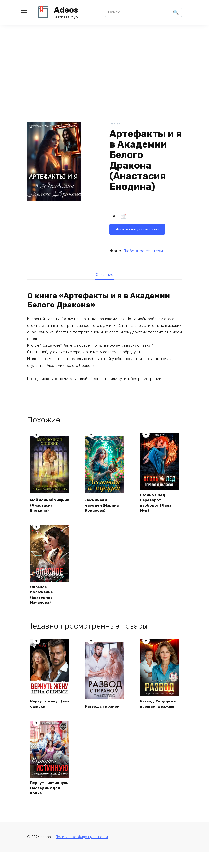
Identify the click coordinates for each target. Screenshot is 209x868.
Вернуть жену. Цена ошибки (46, 712)
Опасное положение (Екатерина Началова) (43, 597)
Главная (115, 124)
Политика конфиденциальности (82, 853)
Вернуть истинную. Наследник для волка (47, 800)
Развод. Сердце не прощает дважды (157, 710)
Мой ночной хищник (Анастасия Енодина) (43, 504)
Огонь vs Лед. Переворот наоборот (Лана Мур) (157, 504)
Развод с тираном (104, 715)
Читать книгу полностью (139, 217)
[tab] (104, 275)
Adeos (66, 10)
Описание (104, 275)
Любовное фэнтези (143, 251)
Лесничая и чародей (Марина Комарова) (104, 507)
